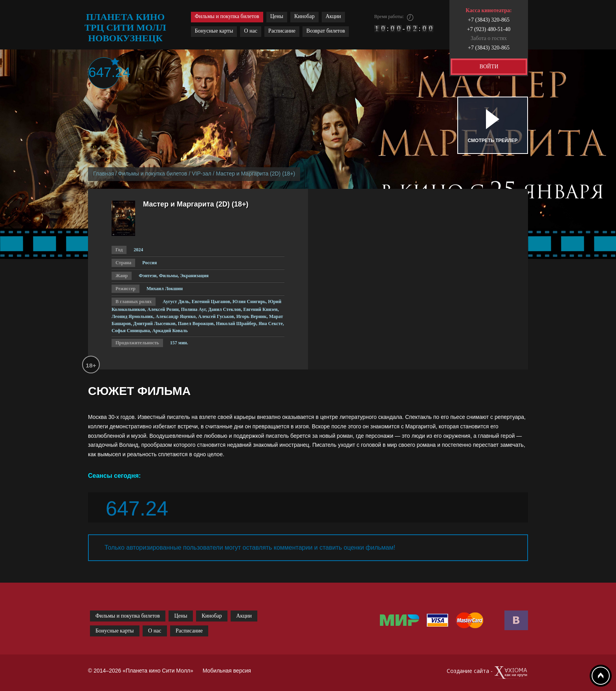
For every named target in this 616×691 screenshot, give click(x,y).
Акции (333, 16)
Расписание (282, 31)
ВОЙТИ (489, 67)
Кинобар (304, 16)
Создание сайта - (487, 673)
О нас (251, 31)
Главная (104, 174)
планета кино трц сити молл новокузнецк (125, 27)
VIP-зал (202, 174)
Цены (277, 16)
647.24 (104, 72)
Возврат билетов (326, 31)
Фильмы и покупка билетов (227, 16)
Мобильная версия (227, 671)
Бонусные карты (214, 31)
